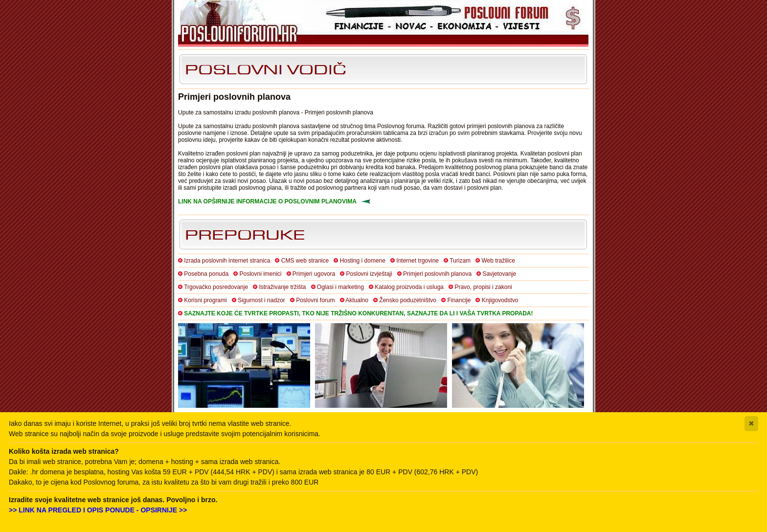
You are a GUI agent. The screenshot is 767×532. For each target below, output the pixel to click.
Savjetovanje (499, 274)
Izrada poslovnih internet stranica (227, 261)
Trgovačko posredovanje (216, 287)
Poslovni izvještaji (369, 274)
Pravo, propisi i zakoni (483, 287)
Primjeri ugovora (314, 274)
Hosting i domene (363, 261)
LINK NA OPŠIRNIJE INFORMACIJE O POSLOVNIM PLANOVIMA (267, 201)
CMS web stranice (305, 261)
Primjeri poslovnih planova (437, 274)
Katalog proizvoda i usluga (409, 287)
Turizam (460, 261)
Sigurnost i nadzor (261, 300)
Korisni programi (205, 300)
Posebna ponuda (206, 274)
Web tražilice (498, 261)
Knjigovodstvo (500, 300)
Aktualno (357, 300)
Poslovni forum (315, 300)
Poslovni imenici (260, 274)
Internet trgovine (417, 261)
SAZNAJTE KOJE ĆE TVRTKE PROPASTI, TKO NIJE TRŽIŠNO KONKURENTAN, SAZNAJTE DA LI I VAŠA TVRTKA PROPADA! (358, 313)
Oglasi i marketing (340, 287)
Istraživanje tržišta (282, 287)
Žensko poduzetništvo (408, 300)
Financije (459, 300)
